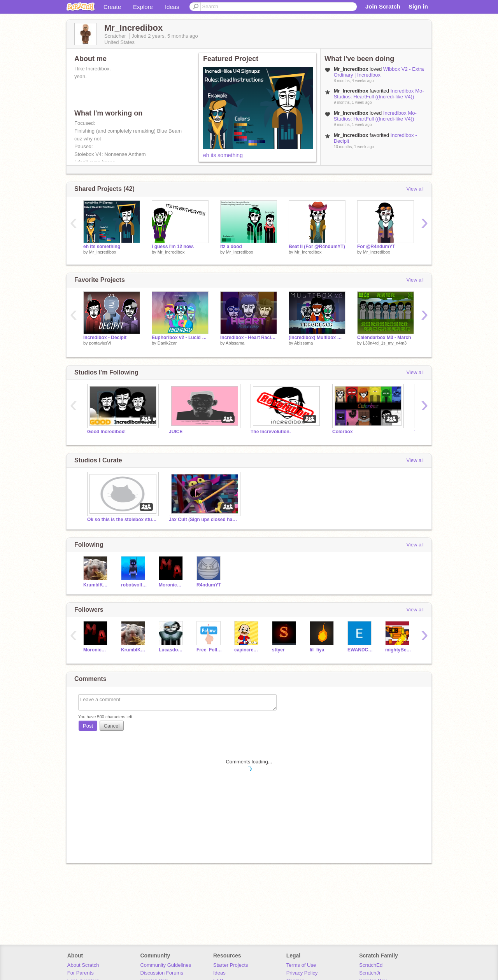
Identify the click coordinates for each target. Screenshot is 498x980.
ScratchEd (371, 965)
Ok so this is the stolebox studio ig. (122, 520)
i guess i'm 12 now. (173, 247)
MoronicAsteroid (172, 585)
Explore (143, 7)
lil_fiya (317, 650)
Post (88, 726)
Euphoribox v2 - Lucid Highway (180, 338)
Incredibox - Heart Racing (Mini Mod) (249, 338)
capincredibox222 (247, 650)
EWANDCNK (360, 650)
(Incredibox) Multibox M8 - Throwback (317, 338)
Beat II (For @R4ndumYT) (317, 247)
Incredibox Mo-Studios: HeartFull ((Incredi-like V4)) (379, 94)
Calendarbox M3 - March (384, 338)
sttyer (278, 650)
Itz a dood (231, 247)
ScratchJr (370, 973)
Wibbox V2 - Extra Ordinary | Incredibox (379, 72)
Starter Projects (231, 965)
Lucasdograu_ (172, 650)
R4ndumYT (209, 585)
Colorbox (343, 432)
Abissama (235, 343)
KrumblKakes (96, 585)
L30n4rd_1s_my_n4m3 (385, 343)
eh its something (223, 155)
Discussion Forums (162, 973)
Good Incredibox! (106, 432)
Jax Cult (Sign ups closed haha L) (204, 520)
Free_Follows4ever (210, 650)
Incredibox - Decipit (105, 338)
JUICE (176, 432)
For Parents (81, 973)
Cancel (112, 726)
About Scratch (83, 965)
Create (112, 7)
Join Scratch (383, 6)
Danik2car (167, 343)
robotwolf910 (134, 585)
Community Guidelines (166, 965)
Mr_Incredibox (103, 252)
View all (415, 189)
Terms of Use (301, 965)
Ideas (172, 7)
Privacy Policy (302, 973)
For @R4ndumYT (376, 247)
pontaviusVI (100, 343)
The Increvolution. (271, 432)
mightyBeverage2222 (398, 650)
